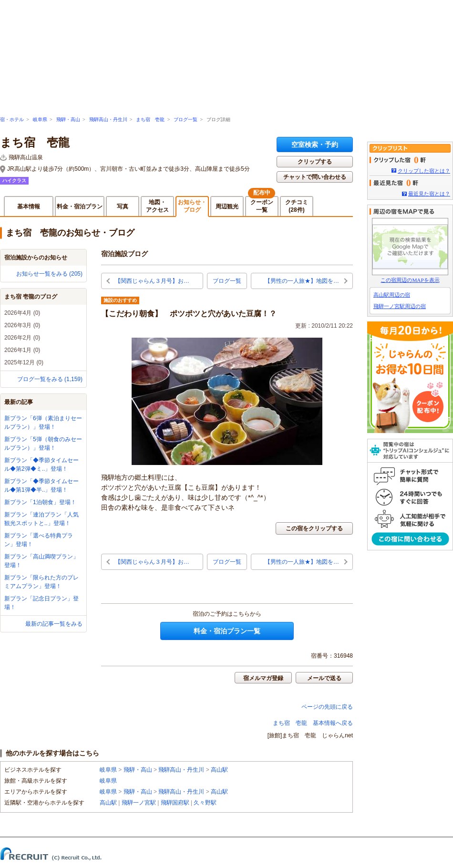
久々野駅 (205, 803)
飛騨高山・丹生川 (108, 119)
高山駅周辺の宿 (392, 295)
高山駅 (219, 770)
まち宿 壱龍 (150, 119)
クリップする (315, 162)
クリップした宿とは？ (424, 171)
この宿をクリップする (314, 528)
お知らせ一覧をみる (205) (49, 274)
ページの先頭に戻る (327, 707)
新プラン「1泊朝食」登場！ (40, 502)
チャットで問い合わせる (315, 177)
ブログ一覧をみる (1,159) (50, 379)
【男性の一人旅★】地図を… (302, 281)
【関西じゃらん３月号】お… (152, 281)
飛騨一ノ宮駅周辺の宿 (400, 306)
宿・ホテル (12, 119)
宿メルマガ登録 (263, 678)
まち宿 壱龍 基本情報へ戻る (313, 723)
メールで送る (324, 678)
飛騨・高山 (68, 119)
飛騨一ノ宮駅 (139, 803)
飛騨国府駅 (175, 803)
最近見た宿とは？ (429, 194)
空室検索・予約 (315, 145)
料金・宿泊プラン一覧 (227, 631)
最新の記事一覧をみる (54, 624)
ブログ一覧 (185, 119)
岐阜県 (40, 119)
